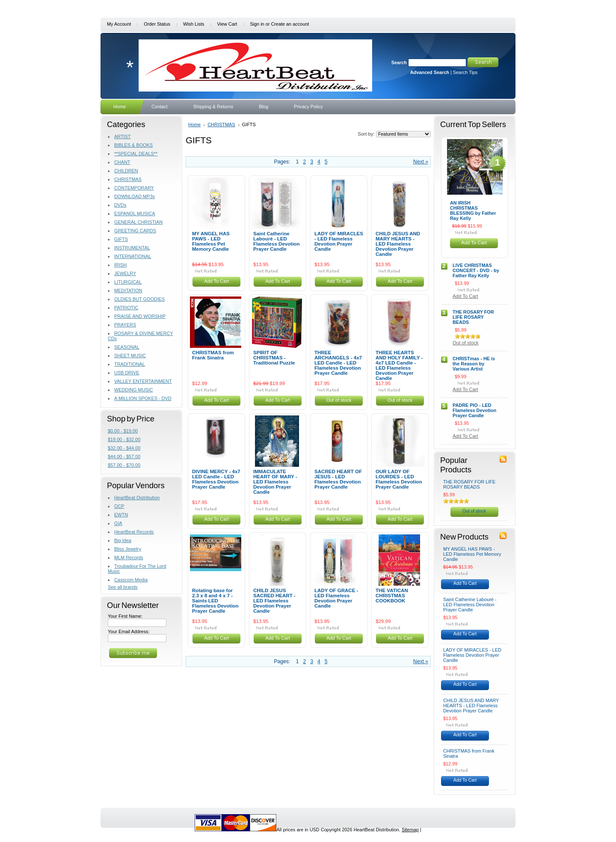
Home (194, 125)
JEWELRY (125, 273)
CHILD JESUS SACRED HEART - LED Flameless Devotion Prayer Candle (274, 601)
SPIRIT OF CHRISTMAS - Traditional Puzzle (274, 358)
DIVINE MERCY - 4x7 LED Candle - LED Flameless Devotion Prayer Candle (216, 479)
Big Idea (123, 540)
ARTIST (122, 136)
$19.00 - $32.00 (124, 439)
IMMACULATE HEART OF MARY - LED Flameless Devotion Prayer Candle (275, 482)
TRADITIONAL (130, 364)
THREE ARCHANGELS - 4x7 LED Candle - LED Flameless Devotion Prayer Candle (338, 363)
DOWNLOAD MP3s (135, 196)
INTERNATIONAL (133, 256)
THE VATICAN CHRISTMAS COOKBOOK (392, 596)
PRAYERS (125, 325)
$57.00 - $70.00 (124, 465)
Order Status (157, 24)
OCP (119, 506)
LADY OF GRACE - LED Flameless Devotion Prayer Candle (336, 598)
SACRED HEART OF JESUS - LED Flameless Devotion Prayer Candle (338, 479)
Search (399, 62)
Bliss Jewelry (128, 549)
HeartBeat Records (134, 532)
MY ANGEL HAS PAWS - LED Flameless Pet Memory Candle (211, 241)
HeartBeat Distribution (137, 498)
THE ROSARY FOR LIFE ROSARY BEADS (473, 317)
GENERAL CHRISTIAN (138, 222)
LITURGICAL (128, 282)
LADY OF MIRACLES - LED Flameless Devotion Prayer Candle (339, 241)
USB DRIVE (127, 373)
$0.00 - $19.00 (123, 431)
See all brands (123, 587)
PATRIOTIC (126, 308)
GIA (118, 523)
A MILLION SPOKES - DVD (143, 398)
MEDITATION (128, 291)
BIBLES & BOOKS (133, 145)
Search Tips (465, 72)
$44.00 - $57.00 (124, 457)
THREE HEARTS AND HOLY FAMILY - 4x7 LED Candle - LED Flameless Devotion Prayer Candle (399, 365)
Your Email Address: (129, 631)
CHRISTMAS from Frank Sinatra (213, 355)
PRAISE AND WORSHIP (140, 316)
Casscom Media (131, 580)
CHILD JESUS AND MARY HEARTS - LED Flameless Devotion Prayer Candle (398, 244)
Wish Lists (194, 24)
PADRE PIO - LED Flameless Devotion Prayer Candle (474, 410)
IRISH (120, 265)
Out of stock (339, 400)
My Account (119, 24)
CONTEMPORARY (134, 188)
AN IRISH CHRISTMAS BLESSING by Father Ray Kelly (473, 210)
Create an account (290, 24)
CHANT (122, 162)
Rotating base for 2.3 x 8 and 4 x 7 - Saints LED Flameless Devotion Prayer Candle (215, 601)
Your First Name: (125, 616)
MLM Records (129, 557)
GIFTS (121, 239)
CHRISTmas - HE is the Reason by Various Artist (474, 364)
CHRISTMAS (128, 179)
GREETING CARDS (135, 231)
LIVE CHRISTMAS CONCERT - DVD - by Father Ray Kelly (476, 270)
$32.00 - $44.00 (124, 448)
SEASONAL (127, 347)
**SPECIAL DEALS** (136, 154)
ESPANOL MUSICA (135, 213)
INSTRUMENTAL (132, 248)
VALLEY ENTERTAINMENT (143, 381)
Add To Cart (216, 281)
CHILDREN (126, 171)
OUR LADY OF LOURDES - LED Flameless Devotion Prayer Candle (399, 479)
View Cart (227, 24)
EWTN (121, 515)
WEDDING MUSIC (134, 390)
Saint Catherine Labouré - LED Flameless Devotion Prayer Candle (276, 241)
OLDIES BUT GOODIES (139, 299)
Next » (421, 162)
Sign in (257, 24)
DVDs (120, 205)
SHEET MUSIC (130, 356)
